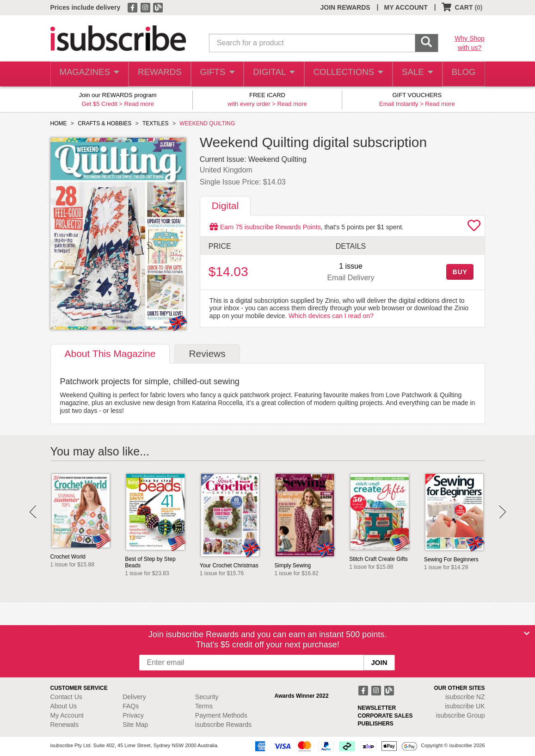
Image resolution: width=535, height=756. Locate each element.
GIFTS (216, 74)
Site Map (135, 725)
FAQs (131, 706)
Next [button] (502, 512)
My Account (67, 715)
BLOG (462, 74)
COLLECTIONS (346, 74)
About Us (64, 706)
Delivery (134, 697)
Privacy (133, 715)
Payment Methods (221, 715)
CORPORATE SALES (385, 716)
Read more (139, 104)
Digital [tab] (225, 206)
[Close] (527, 633)
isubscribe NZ (465, 697)
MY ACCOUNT (406, 7)
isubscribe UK (465, 706)
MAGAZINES (88, 74)
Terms (204, 706)
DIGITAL (273, 74)
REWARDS (157, 74)
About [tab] (110, 353)
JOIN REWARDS (345, 7)
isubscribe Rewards (223, 725)
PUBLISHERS (376, 724)
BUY (460, 272)
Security (207, 697)
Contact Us (66, 697)
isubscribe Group (461, 715)
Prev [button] (33, 512)
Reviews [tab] (207, 353)
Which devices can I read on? (331, 316)
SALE (414, 74)
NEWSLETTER (377, 708)
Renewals (65, 725)
